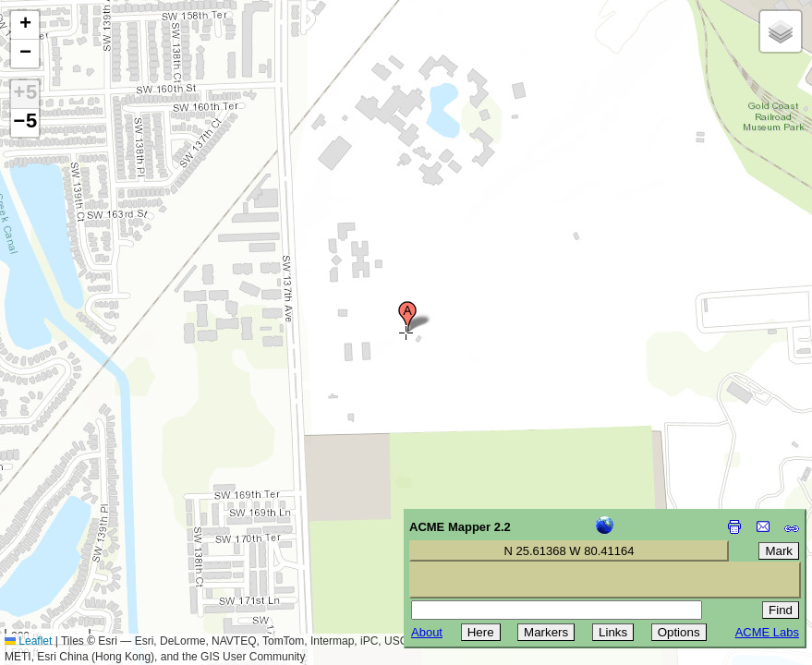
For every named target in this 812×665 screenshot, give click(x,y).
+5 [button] (25, 94)
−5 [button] (25, 123)
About (427, 632)
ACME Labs (767, 632)
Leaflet (28, 641)
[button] (407, 317)
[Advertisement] (98, 534)
